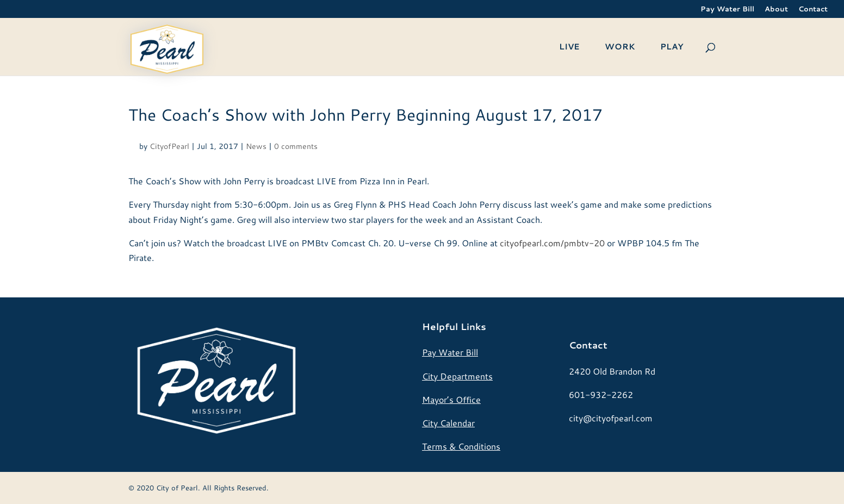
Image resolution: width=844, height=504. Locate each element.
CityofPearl (169, 146)
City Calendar (448, 423)
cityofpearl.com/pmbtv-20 (552, 243)
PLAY (672, 48)
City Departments (457, 376)
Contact (813, 10)
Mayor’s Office (451, 399)
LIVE (569, 48)
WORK (620, 48)
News (256, 146)
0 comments (296, 146)
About (776, 10)
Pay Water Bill (727, 10)
